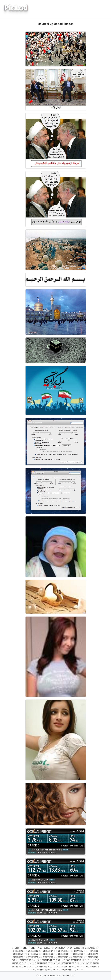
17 (64, 948)
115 (15, 963)
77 (29, 957)
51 (18, 954)
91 (82, 957)
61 (55, 954)
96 (14, 960)
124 (58, 963)
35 (44, 951)
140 (48, 966)
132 (96, 963)
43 (74, 951)
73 (14, 957)
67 (78, 954)
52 (22, 954)
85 (59, 957)
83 (52, 957)
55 (33, 954)
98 (21, 960)
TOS (59, 976)
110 (77, 960)
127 (72, 963)
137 (34, 966)
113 (92, 960)
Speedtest (65, 976)
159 (68, 969)
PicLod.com (51, 976)
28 (18, 951)
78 (33, 957)
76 (26, 957)
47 (89, 951)
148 (87, 966)
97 (17, 960)
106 (58, 960)
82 (48, 957)
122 (48, 963)
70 (89, 954)
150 (96, 966)
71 (93, 954)
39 (59, 951)
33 (37, 951)
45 (82, 951)
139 (44, 966)
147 (82, 966)
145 (72, 966)
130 (87, 963)
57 (41, 954)
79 (37, 957)
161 (77, 969)
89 (74, 957)
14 (53, 948)
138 (39, 966)
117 (24, 963)
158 (63, 969)
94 (93, 957)
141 (53, 966)
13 (49, 948)
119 (34, 963)
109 (73, 960)
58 (44, 954)
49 (97, 951)
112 (87, 960)
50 (14, 954)
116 (19, 963)
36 (48, 951)
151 (29, 969)
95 (97, 957)
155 (48, 969)
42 (71, 951)
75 (22, 957)
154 (44, 969)
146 (77, 966)
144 (68, 966)
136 (29, 966)
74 (18, 957)
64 (67, 954)
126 (68, 963)
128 (77, 963)
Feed (73, 976)
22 (83, 948)
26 (98, 948)
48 (93, 951)
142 (58, 966)
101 (34, 960)
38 (55, 951)
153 (39, 969)
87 (67, 957)
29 (22, 951)
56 (37, 954)
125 (63, 963)
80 (41, 957)
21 (79, 948)
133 (15, 966)
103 (44, 960)
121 (44, 963)
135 (24, 966)
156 (53, 969)
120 (39, 963)
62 (59, 954)
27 (14, 951)
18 (68, 948)
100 (29, 960)
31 (29, 951)
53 (26, 954)
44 (78, 951)
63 (63, 954)
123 (53, 963)
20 (75, 948)
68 (82, 954)
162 (82, 969)
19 (71, 948)
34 (41, 951)
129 (82, 963)
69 (85, 954)
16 (60, 948)
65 (71, 954)
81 (44, 957)
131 (92, 963)
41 (67, 951)
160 (72, 969)
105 (53, 960)
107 (63, 960)
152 (34, 969)
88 (71, 957)
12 (45, 948)
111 (82, 960)
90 (78, 957)
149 (92, 966)
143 (63, 966)
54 (29, 954)
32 (33, 951)
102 (39, 960)
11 (41, 948)
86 (63, 957)
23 (86, 948)
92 (85, 957)
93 (89, 957)
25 (94, 948)
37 (52, 951)
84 (55, 957)
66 (74, 954)
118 (29, 963)
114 (97, 960)
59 (48, 954)
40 (63, 951)
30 (26, 951)
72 (97, 954)
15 (56, 948)
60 (52, 954)
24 (90, 948)
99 (25, 960)
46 (85, 951)
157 (58, 969)
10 (38, 948)
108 (68, 960)
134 (19, 966)
